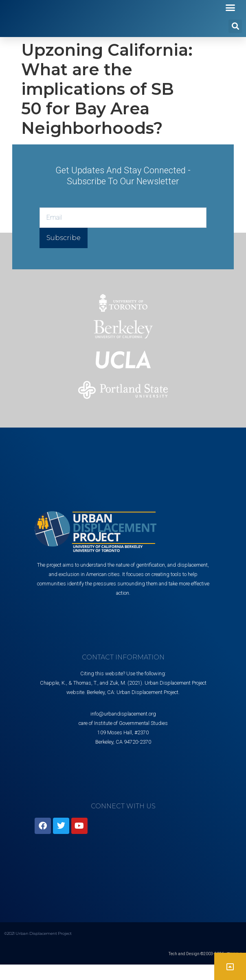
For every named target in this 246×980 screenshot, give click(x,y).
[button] (231, 15)
